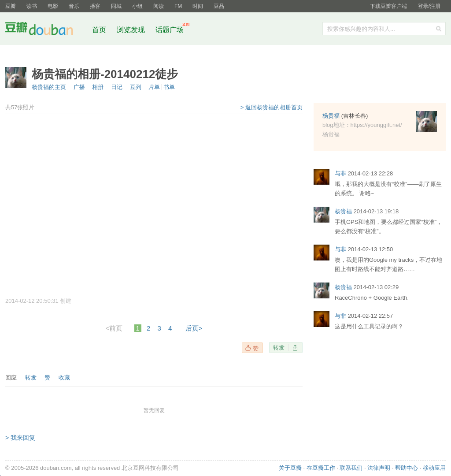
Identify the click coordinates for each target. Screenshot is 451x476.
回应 (11, 377)
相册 (98, 87)
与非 (340, 173)
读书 (32, 6)
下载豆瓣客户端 (388, 6)
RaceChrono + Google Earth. (372, 298)
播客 (95, 6)
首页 (99, 30)
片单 (154, 87)
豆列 (136, 87)
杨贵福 (331, 116)
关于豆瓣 (290, 468)
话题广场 (170, 30)
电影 (53, 6)
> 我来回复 (20, 438)
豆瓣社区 (46, 30)
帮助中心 (407, 468)
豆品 (219, 6)
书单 (169, 87)
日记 (117, 87)
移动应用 (434, 468)
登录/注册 (429, 6)
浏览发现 (132, 30)
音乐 (74, 6)
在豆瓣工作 (321, 468)
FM (178, 6)
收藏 (64, 377)
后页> (194, 328)
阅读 (159, 6)
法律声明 (379, 468)
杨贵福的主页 (49, 87)
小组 (137, 6)
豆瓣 (11, 6)
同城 (116, 6)
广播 (79, 87)
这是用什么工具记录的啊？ (369, 326)
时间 (198, 6)
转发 (279, 348)
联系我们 (351, 468)
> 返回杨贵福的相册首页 (272, 107)
